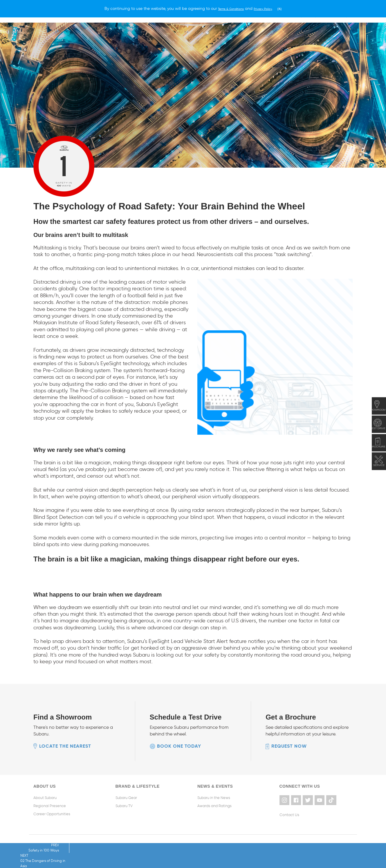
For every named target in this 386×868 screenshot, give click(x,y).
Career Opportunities (52, 814)
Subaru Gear (126, 797)
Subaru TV (124, 806)
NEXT (109, 856)
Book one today (179, 746)
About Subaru (45, 797)
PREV (37, 853)
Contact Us (289, 814)
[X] (287, 9)
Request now (289, 746)
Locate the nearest (65, 746)
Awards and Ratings (214, 806)
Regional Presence (50, 806)
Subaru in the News (214, 797)
